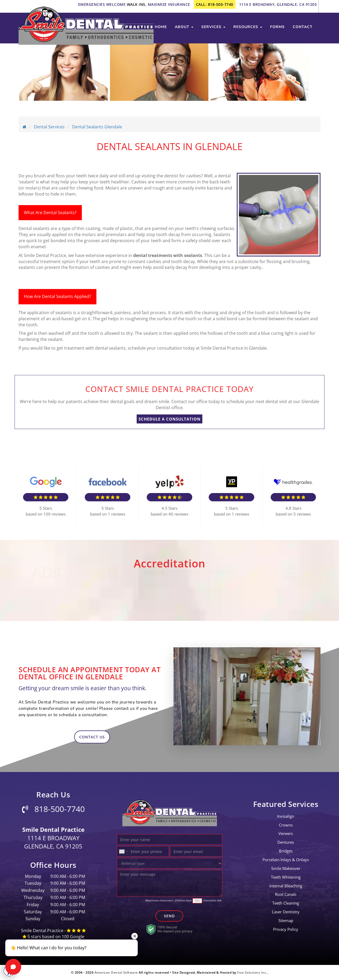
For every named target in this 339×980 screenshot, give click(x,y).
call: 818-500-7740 (215, 4)
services (213, 27)
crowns (286, 825)
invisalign (286, 816)
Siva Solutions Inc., (253, 972)
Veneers (286, 833)
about (184, 27)
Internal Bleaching (286, 886)
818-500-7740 (53, 809)
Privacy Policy (286, 929)
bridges (286, 851)
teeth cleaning (286, 903)
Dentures (286, 842)
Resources (248, 27)
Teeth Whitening (286, 877)
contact (303, 27)
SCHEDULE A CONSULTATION (169, 419)
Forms (277, 27)
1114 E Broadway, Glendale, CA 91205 (278, 4)
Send (169, 916)
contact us (92, 737)
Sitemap (286, 920)
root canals (286, 894)
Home (161, 27)
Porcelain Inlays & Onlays (286, 860)
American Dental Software (117, 972)
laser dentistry (286, 912)
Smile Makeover (286, 868)
